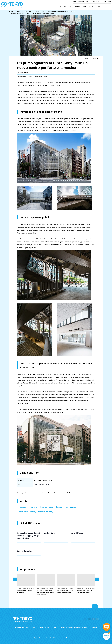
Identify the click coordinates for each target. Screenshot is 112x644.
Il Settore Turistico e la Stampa (81, 2)
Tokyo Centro (38, 77)
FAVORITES (110, 7)
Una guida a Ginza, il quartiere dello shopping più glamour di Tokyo (29, 536)
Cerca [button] (102, 7)
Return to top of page (95, 606)
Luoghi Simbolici (24, 551)
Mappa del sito (45, 628)
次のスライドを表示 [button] (97, 579)
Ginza (46, 77)
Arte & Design (34, 507)
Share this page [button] (106, 7)
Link (54, 628)
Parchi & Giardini (71, 507)
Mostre (60, 507)
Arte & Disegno (78, 533)
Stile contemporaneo (45, 511)
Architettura (22, 507)
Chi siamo (94, 628)
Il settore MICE (107, 2)
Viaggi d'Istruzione (96, 2)
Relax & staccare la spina (26, 511)
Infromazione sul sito (21, 628)
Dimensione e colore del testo (78, 628)
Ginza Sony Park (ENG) (41, 485)
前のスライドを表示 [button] (15, 579)
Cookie (34, 628)
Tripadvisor (56, 635)
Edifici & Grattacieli (48, 507)
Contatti (62, 628)
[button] (68, 7)
